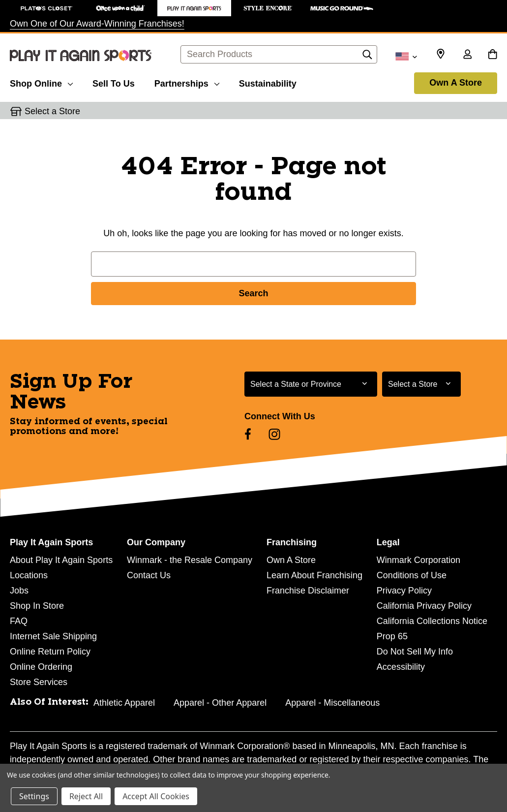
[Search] (367, 57)
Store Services (39, 682)
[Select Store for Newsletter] (421, 384)
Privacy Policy (404, 591)
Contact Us (149, 575)
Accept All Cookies (156, 796)
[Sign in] (467, 55)
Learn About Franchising (314, 575)
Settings (34, 796)
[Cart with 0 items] (492, 55)
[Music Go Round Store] (342, 8)
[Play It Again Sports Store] (194, 8)
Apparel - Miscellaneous (332, 703)
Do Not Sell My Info (415, 652)
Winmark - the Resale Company (190, 560)
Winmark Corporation (418, 560)
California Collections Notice (432, 621)
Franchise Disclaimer (308, 591)
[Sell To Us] (114, 82)
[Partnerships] (187, 82)
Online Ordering (41, 667)
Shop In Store (37, 606)
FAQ (19, 621)
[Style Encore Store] (268, 8)
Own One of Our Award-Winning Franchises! (97, 24)
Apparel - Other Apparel (220, 703)
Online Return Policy (50, 652)
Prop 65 (392, 636)
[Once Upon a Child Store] (120, 8)
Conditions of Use (412, 575)
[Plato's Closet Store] (47, 8)
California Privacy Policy (424, 606)
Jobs (19, 591)
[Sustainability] (268, 82)
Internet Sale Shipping (53, 636)
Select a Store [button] (52, 111)
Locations (29, 575)
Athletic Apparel (124, 703)
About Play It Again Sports (61, 560)
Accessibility (401, 667)
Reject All (86, 796)
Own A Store (456, 83)
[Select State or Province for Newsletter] (311, 384)
